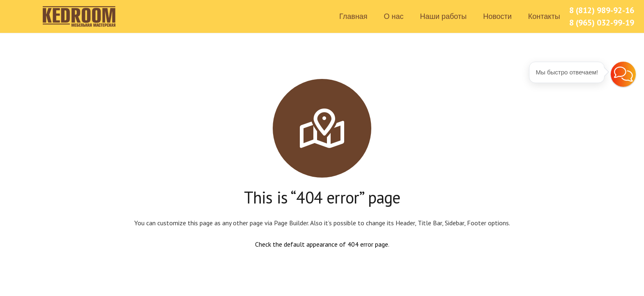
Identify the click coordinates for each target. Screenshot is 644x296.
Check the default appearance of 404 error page (322, 244)
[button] (623, 74)
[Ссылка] (80, 16)
